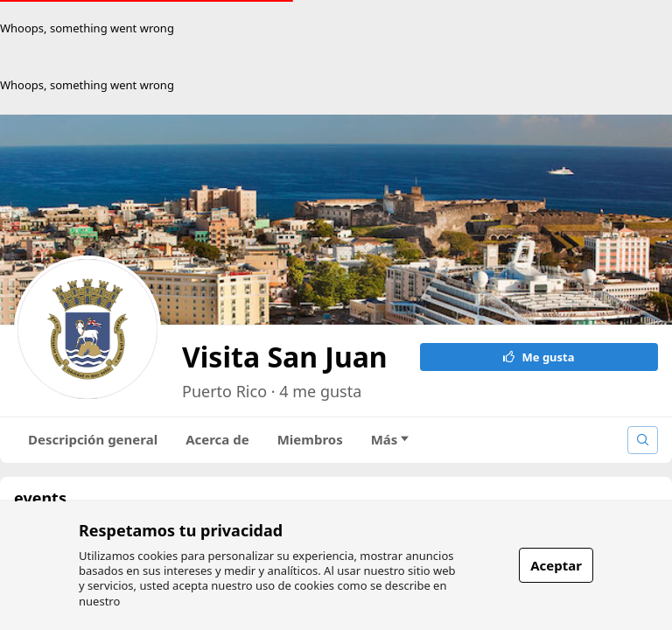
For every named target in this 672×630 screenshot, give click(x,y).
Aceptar (556, 565)
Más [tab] (390, 439)
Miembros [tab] (310, 439)
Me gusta (539, 357)
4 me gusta (320, 391)
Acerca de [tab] (217, 439)
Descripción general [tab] (93, 439)
